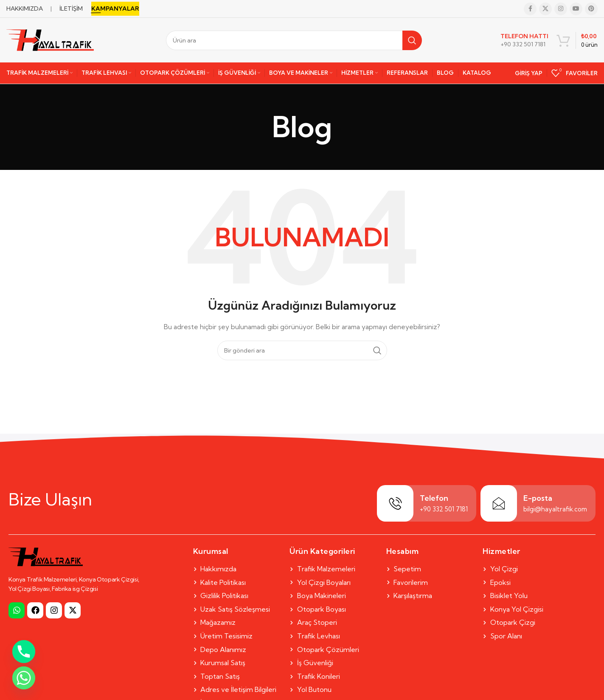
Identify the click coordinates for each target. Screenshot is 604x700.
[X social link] (545, 9)
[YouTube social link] (576, 9)
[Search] (294, 40)
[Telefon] (395, 503)
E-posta (538, 498)
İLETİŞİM (71, 8)
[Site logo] (50, 40)
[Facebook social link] (530, 9)
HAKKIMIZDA (25, 8)
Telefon (434, 498)
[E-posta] (499, 503)
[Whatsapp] (24, 678)
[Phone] (24, 652)
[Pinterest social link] (591, 9)
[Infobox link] (524, 40)
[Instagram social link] (561, 9)
